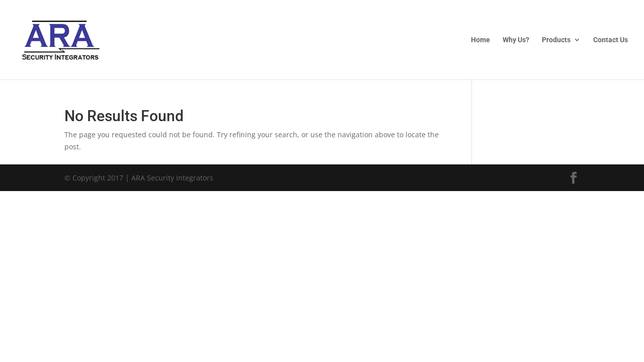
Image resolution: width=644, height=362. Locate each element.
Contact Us (611, 40)
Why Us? (516, 40)
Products (556, 40)
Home (480, 40)
